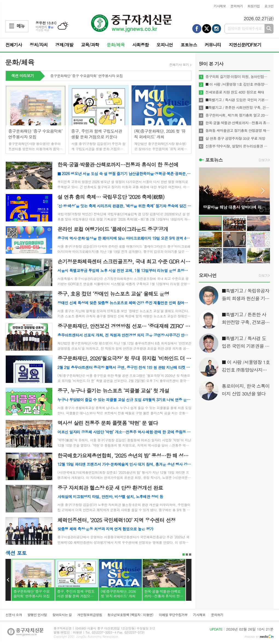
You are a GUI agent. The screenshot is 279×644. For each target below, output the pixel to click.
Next (189, 580)
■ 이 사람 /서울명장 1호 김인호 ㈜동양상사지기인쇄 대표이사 (238, 84)
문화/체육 (116, 45)
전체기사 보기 (179, 65)
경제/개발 (64, 45)
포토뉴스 (189, 45)
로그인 (269, 6)
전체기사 (14, 45)
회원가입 (253, 6)
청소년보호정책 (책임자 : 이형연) (130, 615)
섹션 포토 (16, 553)
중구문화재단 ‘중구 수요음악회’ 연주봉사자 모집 (87, 76)
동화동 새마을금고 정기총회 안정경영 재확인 (238, 131)
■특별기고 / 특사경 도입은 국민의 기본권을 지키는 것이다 (238, 100)
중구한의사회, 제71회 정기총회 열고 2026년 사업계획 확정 (238, 115)
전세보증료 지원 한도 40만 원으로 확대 (235, 92)
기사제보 (220, 6)
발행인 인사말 (37, 615)
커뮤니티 (213, 45)
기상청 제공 (42, 30)
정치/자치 (39, 45)
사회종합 (141, 45)
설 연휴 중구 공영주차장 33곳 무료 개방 (235, 138)
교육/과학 (90, 45)
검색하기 (269, 29)
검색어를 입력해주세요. (245, 28)
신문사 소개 (14, 615)
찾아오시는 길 (62, 615)
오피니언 (165, 45)
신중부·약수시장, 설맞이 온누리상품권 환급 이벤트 (238, 146)
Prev (8, 580)
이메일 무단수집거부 (173, 615)
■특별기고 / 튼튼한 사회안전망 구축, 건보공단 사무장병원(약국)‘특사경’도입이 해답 (238, 108)
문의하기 (237, 6)
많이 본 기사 (211, 64)
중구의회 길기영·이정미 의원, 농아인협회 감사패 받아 (238, 77)
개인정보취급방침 (90, 615)
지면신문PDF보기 (245, 45)
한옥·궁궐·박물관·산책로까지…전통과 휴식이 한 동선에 (238, 123)
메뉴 (12, 26)
